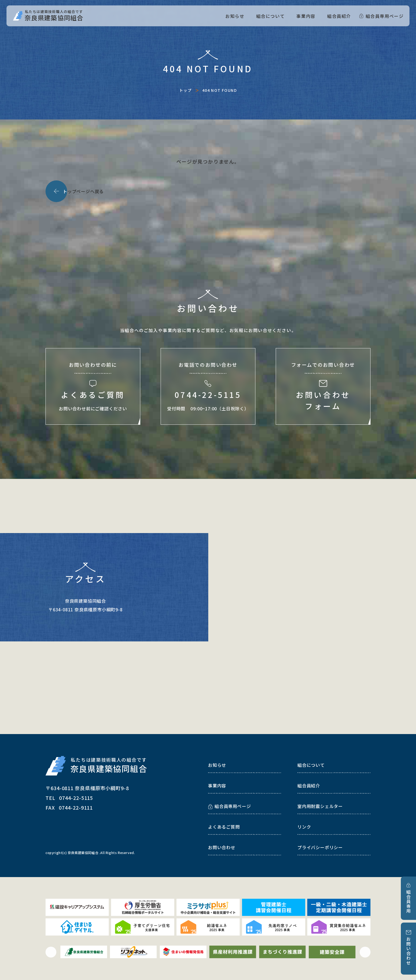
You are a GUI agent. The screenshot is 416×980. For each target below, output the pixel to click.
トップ (186, 90)
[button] (51, 952)
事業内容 (306, 16)
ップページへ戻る (83, 191)
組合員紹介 (339, 16)
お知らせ (235, 16)
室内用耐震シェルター (320, 806)
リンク (304, 827)
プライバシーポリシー (320, 847)
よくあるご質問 (224, 827)
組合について (271, 16)
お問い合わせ (408, 951)
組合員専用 (408, 901)
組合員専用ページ (385, 16)
